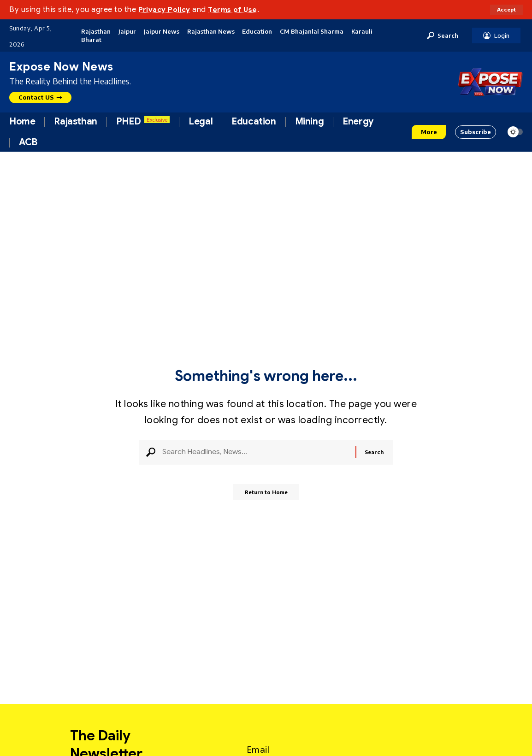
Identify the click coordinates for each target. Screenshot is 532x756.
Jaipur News (162, 32)
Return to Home (266, 496)
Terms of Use (239, 9)
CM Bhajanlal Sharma (312, 32)
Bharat (91, 40)
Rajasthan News (211, 32)
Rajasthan (96, 32)
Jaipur (127, 32)
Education (257, 32)
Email (258, 747)
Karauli (362, 32)
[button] (505, 10)
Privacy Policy (167, 9)
